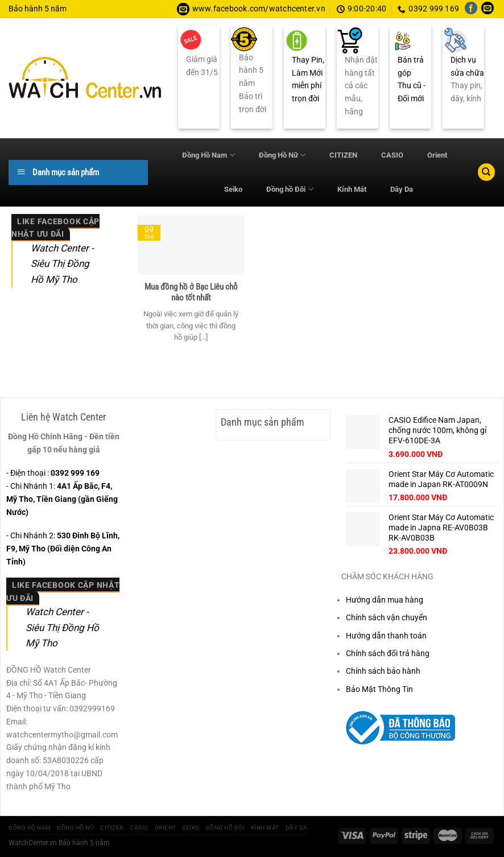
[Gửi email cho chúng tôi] (488, 9)
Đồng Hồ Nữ (282, 155)
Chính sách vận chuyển (387, 617)
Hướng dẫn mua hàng (385, 600)
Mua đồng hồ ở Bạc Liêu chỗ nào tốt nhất (191, 292)
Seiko (233, 189)
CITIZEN (343, 155)
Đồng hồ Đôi (290, 189)
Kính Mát (352, 189)
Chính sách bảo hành (383, 671)
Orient (437, 155)
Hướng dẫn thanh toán (386, 636)
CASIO (392, 155)
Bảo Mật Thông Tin (379, 689)
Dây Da (402, 189)
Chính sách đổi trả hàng (388, 653)
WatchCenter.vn (33, 843)
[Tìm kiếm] (486, 172)
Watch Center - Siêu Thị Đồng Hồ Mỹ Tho (62, 264)
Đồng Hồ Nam (208, 155)
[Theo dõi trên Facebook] (471, 9)
